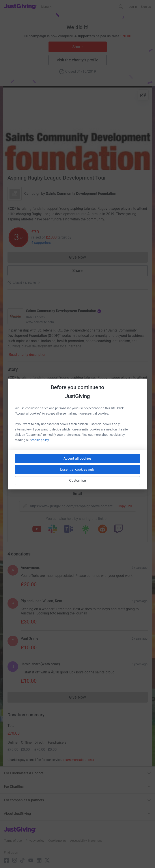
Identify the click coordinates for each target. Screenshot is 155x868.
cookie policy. (40, 440)
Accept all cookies (77, 458)
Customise (78, 480)
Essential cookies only (77, 469)
